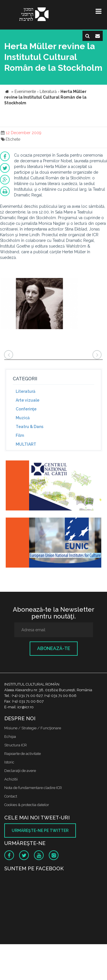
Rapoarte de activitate (23, 754)
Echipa (10, 737)
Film (20, 435)
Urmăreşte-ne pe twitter (40, 830)
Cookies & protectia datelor (27, 805)
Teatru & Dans (30, 427)
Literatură (26, 391)
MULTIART (26, 444)
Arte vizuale (28, 400)
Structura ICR (16, 745)
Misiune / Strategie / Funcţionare (33, 728)
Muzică (23, 418)
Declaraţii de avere (20, 771)
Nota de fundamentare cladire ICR (33, 788)
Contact (11, 796)
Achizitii (11, 779)
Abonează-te (54, 648)
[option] (40, 304)
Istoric (9, 762)
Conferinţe (26, 409)
